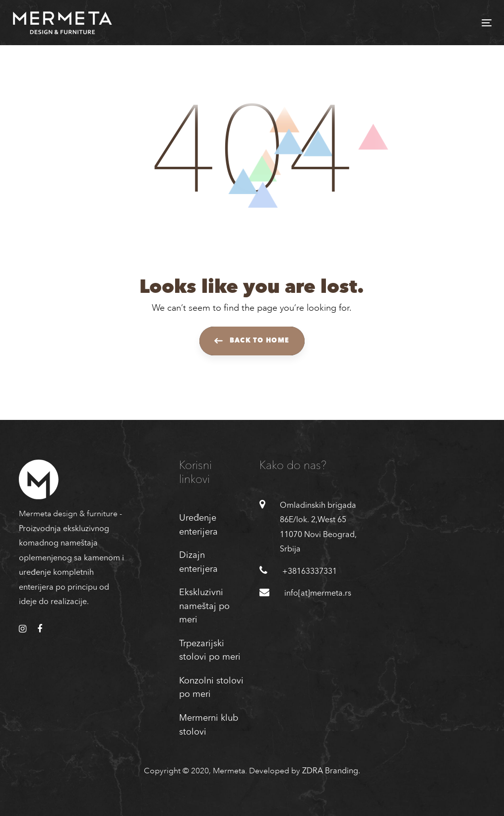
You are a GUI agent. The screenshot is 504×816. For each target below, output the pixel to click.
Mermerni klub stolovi (209, 725)
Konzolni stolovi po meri (211, 688)
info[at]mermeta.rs (318, 594)
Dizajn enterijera (198, 562)
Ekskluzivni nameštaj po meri (204, 606)
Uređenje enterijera (198, 525)
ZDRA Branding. (331, 771)
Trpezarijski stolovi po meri (210, 651)
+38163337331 (310, 572)
